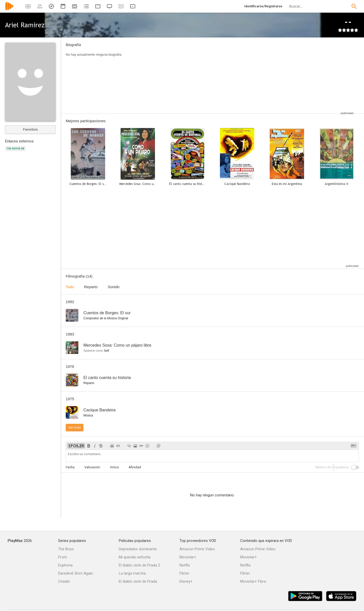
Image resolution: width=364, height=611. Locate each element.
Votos (114, 467)
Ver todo (75, 427)
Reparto (91, 287)
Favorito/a (30, 129)
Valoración (92, 467)
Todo (70, 287)
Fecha (70, 467)
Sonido (114, 287)
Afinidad (135, 467)
